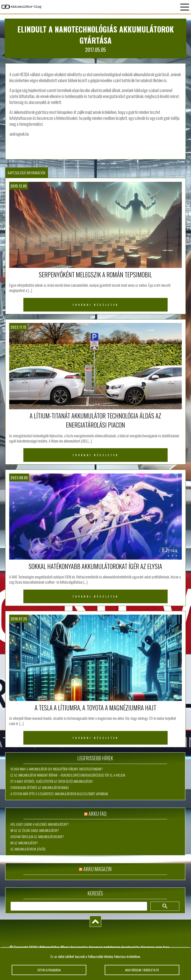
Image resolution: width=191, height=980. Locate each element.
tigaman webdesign (105, 947)
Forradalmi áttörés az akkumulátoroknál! (40, 788)
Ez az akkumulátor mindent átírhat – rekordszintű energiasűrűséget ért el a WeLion (68, 775)
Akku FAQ (97, 814)
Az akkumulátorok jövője (28, 849)
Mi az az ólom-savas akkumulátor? (35, 830)
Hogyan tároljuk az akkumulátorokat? (37, 837)
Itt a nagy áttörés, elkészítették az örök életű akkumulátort (52, 781)
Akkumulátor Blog (54, 947)
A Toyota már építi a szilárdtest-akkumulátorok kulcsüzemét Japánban (59, 794)
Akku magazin (97, 869)
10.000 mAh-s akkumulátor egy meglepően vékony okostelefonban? (57, 769)
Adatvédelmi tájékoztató (142, 970)
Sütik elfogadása (49, 970)
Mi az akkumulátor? (24, 843)
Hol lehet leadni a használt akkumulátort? (40, 824)
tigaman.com (152, 947)
